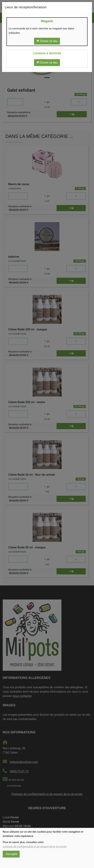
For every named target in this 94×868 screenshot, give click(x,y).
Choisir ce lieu (47, 41)
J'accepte (11, 854)
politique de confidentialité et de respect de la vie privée (34, 847)
